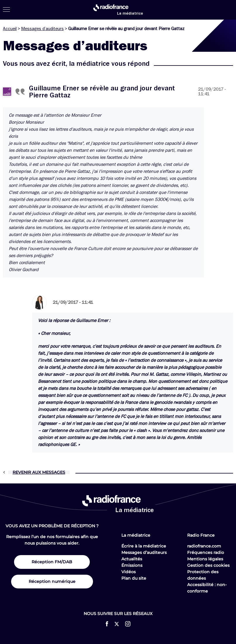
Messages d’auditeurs (42, 29)
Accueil (10, 29)
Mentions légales (205, 559)
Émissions (132, 565)
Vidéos (129, 572)
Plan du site (134, 578)
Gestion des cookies (208, 565)
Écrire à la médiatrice (144, 546)
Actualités (132, 559)
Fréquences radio (206, 552)
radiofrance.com (204, 546)
